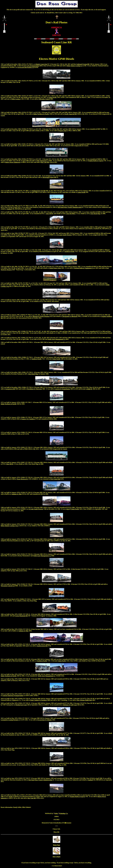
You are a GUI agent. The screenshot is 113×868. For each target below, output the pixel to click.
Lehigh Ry (89, 389)
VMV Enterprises (42, 161)
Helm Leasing (16, 99)
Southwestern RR (42, 646)
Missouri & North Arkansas (41, 316)
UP (99, 235)
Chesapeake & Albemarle (70, 316)
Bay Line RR (45, 162)
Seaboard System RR (83, 64)
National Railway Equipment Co (84, 268)
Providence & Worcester (35, 389)
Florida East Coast (21, 705)
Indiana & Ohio (17, 494)
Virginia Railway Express (96, 161)
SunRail (9, 209)
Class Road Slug (95, 214)
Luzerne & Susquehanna (62, 389)
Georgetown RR (10, 389)
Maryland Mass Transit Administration (70, 207)
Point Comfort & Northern (39, 700)
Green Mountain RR (21, 616)
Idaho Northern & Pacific (41, 114)
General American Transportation (13, 696)
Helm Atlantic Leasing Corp (9, 526)
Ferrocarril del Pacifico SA (26, 67)
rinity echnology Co (61, 813)
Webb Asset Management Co (57, 339)
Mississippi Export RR (49, 177)
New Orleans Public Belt (84, 700)
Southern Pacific (69, 251)
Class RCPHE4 (71, 214)
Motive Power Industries (13, 162)
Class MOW (49, 214)
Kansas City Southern (28, 419)
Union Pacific (53, 97)
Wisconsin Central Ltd (8, 586)
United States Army (55, 268)
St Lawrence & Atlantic (45, 720)
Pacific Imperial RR (71, 114)
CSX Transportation (33, 66)
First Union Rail (55, 479)
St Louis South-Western (64, 235)
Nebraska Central (44, 99)
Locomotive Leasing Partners (10, 720)
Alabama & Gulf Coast (70, 705)
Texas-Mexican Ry (22, 479)
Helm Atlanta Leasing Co (75, 66)
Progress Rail (62, 131)
